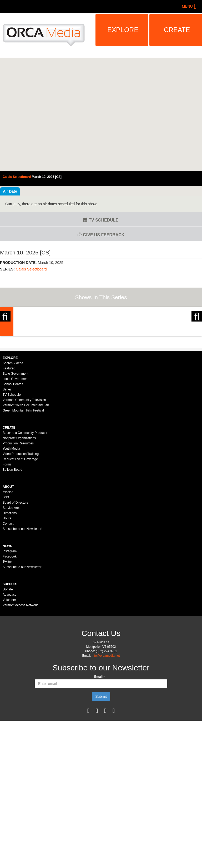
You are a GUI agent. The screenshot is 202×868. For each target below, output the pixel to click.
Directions (10, 570)
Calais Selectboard (31, 269)
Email (99, 734)
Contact (8, 580)
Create (177, 30)
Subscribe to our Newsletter (22, 624)
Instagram (10, 608)
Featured (9, 425)
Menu (187, 6)
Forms (7, 521)
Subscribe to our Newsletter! (22, 586)
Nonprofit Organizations (19, 495)
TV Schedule (101, 220)
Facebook (10, 613)
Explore (123, 30)
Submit (101, 753)
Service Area (12, 565)
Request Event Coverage (20, 516)
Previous (5, 334)
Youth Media (11, 505)
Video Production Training (21, 511)
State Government (15, 430)
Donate (8, 646)
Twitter (7, 619)
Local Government (16, 436)
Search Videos (13, 420)
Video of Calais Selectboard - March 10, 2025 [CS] (101, 114)
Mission (8, 549)
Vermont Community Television (24, 457)
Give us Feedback (101, 235)
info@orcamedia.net (106, 713)
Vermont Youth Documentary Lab (26, 462)
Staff (6, 554)
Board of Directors (15, 559)
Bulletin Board (12, 526)
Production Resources (18, 500)
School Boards (13, 441)
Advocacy (9, 651)
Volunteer (9, 657)
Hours (7, 575)
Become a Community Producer (25, 490)
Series (7, 446)
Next (197, 334)
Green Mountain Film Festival (23, 467)
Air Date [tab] (10, 191)
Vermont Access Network (20, 662)
